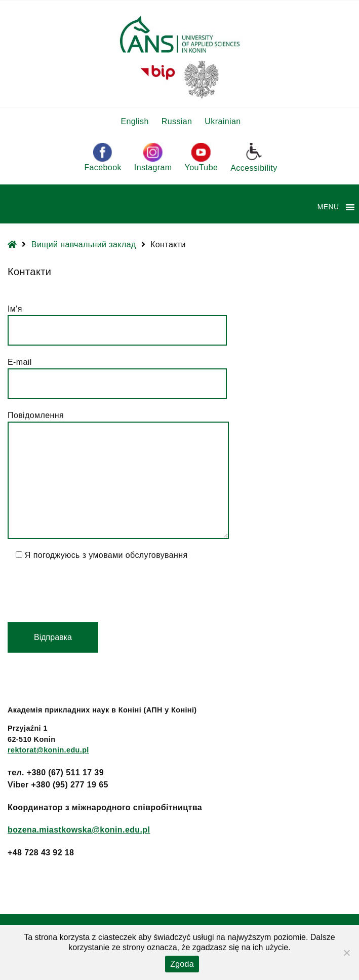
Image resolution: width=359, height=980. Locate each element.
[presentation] (85, 592)
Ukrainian (223, 121)
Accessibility (254, 157)
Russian (177, 121)
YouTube (202, 157)
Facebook (103, 157)
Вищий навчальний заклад (84, 244)
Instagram (153, 157)
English (134, 121)
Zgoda (182, 964)
